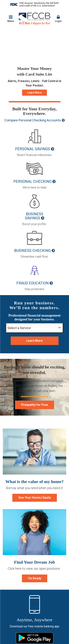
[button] (58, 19)
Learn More (34, 93)
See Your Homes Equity (35, 498)
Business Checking (32, 251)
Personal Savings (33, 149)
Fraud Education (33, 283)
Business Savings (34, 216)
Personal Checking (32, 181)
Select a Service (34, 328)
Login (58, 19)
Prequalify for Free (35, 405)
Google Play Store (35, 638)
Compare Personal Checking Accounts (33, 120)
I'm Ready (35, 578)
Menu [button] (11, 19)
